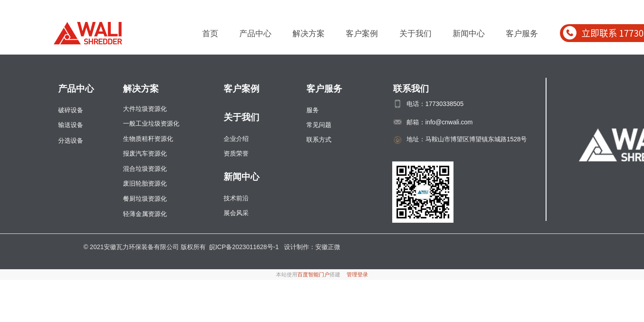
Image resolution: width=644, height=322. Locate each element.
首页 (210, 34)
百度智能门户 (314, 275)
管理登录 (357, 275)
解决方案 (309, 34)
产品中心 (255, 34)
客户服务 (522, 34)
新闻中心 (469, 34)
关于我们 (415, 34)
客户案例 (362, 34)
